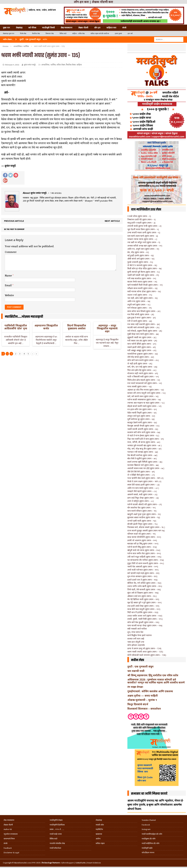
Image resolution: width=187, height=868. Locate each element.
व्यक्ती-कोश (100, 825)
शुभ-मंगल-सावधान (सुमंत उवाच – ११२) (142, 576)
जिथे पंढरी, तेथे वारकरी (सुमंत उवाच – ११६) (144, 589)
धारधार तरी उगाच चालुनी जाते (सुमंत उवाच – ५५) (146, 393)
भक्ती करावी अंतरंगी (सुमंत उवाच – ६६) (143, 429)
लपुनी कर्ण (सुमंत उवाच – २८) (139, 305)
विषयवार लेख (50, 34)
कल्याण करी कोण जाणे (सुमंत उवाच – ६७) (144, 432)
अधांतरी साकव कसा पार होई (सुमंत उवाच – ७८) (146, 468)
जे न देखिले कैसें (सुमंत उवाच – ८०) (141, 475)
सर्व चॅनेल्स (32, 28)
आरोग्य (98, 839)
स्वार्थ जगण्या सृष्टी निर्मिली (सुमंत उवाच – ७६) (145, 462)
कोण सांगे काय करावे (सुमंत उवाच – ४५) (143, 360)
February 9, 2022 (12, 65)
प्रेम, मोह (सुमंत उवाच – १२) (138, 252)
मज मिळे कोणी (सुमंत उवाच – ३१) (141, 314)
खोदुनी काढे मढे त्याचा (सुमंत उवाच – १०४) (144, 550)
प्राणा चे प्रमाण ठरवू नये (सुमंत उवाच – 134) (144, 648)
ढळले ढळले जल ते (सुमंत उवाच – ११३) (142, 580)
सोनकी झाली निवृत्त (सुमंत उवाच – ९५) (142, 524)
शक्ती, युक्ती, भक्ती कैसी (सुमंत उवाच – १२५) (145, 619)
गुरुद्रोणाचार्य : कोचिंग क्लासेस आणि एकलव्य (150, 691)
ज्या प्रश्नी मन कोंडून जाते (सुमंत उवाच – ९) (144, 242)
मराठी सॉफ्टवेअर (55, 848)
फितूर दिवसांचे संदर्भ (138, 704)
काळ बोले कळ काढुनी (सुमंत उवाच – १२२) (144, 609)
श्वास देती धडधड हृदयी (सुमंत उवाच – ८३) (143, 485)
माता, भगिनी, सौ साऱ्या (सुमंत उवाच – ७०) (144, 442)
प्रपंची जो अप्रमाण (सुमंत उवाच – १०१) (142, 540)
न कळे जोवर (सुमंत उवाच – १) (139, 216)
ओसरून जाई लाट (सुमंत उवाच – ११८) (142, 596)
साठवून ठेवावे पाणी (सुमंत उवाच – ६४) (142, 422)
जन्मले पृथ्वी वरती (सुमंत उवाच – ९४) (142, 521)
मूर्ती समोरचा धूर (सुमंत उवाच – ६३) (141, 419)
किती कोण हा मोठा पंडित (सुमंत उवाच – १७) (144, 268)
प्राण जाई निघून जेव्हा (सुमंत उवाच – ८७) (143, 498)
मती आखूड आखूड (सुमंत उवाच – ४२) (142, 350)
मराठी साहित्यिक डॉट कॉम (151, 843)
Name (9, 276)
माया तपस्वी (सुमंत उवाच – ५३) (140, 386)
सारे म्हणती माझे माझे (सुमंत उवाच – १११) (143, 573)
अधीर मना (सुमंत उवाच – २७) (139, 301)
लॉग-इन (97, 28)
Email (9, 285)
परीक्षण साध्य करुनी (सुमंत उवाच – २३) (142, 288)
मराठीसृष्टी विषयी (48, 28)
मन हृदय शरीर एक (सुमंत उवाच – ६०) (142, 409)
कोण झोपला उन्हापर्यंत (136, 645)
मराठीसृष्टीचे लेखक (56, 820)
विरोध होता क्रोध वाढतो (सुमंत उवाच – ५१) (144, 380)
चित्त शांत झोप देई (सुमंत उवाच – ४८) (142, 370)
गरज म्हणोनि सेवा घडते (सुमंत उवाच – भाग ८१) (145, 478)
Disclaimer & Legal (11, 853)
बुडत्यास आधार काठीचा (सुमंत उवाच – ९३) (144, 517)
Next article (112, 221)
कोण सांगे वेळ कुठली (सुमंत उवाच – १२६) (143, 622)
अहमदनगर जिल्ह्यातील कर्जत (46, 327)
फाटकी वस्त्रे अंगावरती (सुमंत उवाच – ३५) (143, 327)
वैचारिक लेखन (71, 65)
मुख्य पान (6, 28)
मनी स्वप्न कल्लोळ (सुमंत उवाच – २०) (142, 278)
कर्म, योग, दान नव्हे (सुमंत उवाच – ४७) (142, 367)
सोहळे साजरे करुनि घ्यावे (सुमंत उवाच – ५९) (144, 406)
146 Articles (56, 193)
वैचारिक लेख (36, 34)
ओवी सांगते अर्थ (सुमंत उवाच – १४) (141, 259)
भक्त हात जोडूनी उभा (136, 642)
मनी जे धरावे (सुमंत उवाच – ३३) (140, 321)
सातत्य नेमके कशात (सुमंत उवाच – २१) (142, 282)
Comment (11, 252)
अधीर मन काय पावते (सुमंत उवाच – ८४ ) (143, 488)
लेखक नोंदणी (83, 28)
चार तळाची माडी (136, 671)
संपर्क (124, 28)
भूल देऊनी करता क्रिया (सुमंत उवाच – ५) (143, 229)
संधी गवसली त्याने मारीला (137, 629)
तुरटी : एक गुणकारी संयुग (140, 666)
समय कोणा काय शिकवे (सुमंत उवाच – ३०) (144, 311)
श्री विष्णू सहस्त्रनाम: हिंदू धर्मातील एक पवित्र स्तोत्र (153, 675)
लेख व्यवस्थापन (67, 28)
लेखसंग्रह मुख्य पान (9, 34)
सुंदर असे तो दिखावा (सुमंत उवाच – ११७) (143, 593)
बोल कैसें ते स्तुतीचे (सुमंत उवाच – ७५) (142, 458)
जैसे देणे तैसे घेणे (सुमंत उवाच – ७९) (141, 472)
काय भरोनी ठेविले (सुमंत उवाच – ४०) (142, 344)
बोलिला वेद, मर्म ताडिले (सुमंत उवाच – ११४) (144, 583)
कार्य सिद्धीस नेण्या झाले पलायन (140, 635)
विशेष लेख (23, 34)
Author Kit (8, 829)
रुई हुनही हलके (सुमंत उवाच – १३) (141, 255)
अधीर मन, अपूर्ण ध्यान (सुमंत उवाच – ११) (143, 249)
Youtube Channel (149, 820)
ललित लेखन (61, 65)
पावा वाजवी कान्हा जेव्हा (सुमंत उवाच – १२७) (145, 625)
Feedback (8, 848)
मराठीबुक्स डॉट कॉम (149, 839)
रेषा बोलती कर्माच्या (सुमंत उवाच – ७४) (142, 455)
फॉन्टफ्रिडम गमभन (148, 853)
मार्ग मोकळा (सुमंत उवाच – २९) (140, 308)
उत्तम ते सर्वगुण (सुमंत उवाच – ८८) (141, 501)
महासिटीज (99, 829)
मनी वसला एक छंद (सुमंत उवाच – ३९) (142, 341)
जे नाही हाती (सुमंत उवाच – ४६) (140, 364)
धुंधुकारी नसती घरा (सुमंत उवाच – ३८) (142, 337)
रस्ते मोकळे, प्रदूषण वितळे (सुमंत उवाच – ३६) (145, 331)
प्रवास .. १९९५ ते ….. (57, 829)
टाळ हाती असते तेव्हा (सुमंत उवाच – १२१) (143, 606)
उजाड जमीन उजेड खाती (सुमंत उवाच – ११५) (145, 586)
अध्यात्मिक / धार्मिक (49, 65)
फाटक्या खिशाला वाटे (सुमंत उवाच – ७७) (143, 465)
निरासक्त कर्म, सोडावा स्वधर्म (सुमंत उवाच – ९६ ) (146, 527)
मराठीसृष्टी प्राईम (147, 848)
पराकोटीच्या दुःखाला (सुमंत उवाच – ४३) (143, 354)
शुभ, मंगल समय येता (135, 632)
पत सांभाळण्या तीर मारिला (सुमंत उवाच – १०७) (146, 560)
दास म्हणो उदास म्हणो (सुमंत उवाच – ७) (143, 236)
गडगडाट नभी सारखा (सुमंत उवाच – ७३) (143, 452)
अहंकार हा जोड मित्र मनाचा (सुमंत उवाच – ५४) (146, 390)
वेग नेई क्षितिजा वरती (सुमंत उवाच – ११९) (143, 599)
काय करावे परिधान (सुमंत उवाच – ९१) (142, 511)
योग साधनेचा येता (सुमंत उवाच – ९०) (141, 508)
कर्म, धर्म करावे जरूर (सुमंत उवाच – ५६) (143, 396)
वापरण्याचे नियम (9, 839)
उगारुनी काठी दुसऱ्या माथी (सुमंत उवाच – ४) (144, 226)
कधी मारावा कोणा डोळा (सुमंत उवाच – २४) (144, 291)
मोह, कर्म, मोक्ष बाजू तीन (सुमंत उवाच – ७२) (144, 449)
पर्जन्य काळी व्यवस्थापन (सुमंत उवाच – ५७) (144, 399)
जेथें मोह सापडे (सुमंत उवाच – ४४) (141, 357)
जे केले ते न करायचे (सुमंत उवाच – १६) (142, 265)
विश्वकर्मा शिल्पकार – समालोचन (144, 709)
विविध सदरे (63, 34)
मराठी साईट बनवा (56, 834)
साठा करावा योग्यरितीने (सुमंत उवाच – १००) (144, 537)
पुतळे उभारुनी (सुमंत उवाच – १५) (140, 262)
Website (9, 295)
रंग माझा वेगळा (135, 687)
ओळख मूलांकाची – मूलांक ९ (142, 700)
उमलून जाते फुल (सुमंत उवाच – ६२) (141, 416)
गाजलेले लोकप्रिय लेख (57, 843)
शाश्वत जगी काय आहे (136, 639)
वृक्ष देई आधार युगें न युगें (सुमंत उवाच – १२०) (144, 602)
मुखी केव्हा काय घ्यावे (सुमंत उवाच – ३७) (143, 334)
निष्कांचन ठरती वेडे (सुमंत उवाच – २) (141, 219)
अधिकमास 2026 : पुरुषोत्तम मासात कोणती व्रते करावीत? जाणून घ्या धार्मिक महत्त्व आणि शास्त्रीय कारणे (156, 681)
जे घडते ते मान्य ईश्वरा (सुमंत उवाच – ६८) (143, 435)
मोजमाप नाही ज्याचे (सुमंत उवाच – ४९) (143, 373)
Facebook (146, 825)
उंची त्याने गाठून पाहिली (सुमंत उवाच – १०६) (144, 557)
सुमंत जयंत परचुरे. (30, 65)
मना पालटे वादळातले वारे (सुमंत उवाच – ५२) (145, 383)
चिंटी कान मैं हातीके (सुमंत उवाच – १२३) (143, 612)
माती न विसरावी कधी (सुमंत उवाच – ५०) (143, 377)
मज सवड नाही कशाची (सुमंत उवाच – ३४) (144, 324)
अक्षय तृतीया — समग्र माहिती (143, 696)
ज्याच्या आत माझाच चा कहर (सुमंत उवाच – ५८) (146, 403)
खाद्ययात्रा (99, 834)
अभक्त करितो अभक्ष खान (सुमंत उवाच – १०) (145, 246)
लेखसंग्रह (19, 28)
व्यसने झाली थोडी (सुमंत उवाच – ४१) (142, 347)
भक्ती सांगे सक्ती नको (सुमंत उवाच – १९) (143, 275)
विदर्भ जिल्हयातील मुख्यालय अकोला (77, 327)
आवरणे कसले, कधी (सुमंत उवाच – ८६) (142, 494)
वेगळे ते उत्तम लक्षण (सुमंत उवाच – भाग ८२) (144, 481)
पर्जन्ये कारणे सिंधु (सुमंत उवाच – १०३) (142, 547)
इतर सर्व (130, 34)
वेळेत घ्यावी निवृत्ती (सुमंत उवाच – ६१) (142, 413)
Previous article (14, 221)
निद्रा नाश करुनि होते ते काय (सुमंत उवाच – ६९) (146, 439)
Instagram (146, 829)
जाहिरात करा (111, 28)
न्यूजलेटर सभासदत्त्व (11, 834)
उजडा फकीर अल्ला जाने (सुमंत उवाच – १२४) (145, 616)
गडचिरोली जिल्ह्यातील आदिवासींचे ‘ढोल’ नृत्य (16, 327)
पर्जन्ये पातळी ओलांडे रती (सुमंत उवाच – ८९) (145, 504)
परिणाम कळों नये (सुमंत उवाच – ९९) (141, 534)
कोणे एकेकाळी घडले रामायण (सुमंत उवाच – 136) (147, 655)
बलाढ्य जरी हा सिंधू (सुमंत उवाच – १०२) (143, 544)
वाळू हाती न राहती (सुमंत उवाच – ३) (141, 223)
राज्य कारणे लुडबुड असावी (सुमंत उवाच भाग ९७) (146, 531)
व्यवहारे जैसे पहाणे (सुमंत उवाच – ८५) (142, 491)
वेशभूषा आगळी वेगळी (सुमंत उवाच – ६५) (143, 426)
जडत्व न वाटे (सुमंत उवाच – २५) (140, 295)
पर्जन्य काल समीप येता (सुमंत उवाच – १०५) (144, 553)
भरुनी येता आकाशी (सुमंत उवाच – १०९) (143, 567)
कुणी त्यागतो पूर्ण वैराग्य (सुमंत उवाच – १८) (144, 272)
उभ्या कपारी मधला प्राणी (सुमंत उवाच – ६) (144, 232)
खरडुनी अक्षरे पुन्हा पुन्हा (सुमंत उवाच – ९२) (144, 514)
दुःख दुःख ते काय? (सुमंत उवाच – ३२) (142, 318)
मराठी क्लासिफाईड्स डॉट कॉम (152, 834)
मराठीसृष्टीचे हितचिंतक (57, 825)
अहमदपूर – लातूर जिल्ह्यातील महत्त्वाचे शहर (107, 328)
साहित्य (79, 65)
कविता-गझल (100, 843)
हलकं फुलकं (118, 34)
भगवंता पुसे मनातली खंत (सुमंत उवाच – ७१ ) (144, 445)
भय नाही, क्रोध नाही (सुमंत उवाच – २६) (143, 298)
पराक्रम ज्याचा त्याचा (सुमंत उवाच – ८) (142, 239)
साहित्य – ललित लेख (79, 34)
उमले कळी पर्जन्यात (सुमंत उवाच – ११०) (143, 570)
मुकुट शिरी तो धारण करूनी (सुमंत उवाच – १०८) (146, 563)
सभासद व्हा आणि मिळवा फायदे (149, 794)
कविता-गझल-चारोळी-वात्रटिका (100, 34)
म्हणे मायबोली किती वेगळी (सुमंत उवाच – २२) (145, 285)
